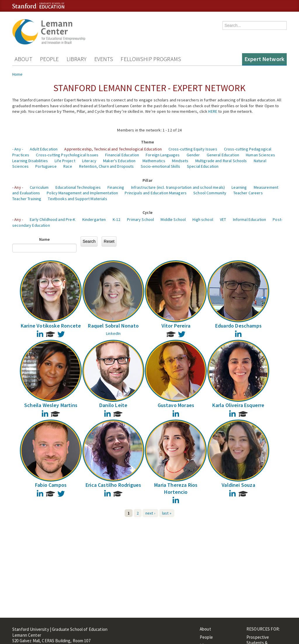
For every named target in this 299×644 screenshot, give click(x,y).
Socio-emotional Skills (160, 166)
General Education (223, 155)
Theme (147, 142)
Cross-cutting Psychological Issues (67, 155)
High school (203, 219)
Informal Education (250, 219)
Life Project (65, 161)
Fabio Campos (51, 485)
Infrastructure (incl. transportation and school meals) (178, 187)
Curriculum (39, 187)
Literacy (89, 161)
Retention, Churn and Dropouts (107, 166)
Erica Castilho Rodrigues (113, 485)
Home (18, 74)
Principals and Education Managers (156, 193)
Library (77, 59)
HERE (213, 111)
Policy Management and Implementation (82, 193)
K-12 (117, 219)
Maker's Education (119, 161)
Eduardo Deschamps (238, 326)
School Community (210, 193)
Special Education (203, 166)
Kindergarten (94, 219)
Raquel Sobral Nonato (113, 326)
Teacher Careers (248, 193)
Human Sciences (260, 155)
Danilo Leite (113, 405)
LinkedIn (113, 333)
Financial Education (122, 155)
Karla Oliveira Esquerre (238, 405)
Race (68, 166)
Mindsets (180, 161)
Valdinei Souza (238, 485)
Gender (193, 155)
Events (104, 59)
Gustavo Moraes (176, 405)
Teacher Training (27, 199)
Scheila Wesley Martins (51, 405)
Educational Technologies (78, 187)
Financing (116, 187)
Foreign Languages (163, 155)
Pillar (147, 180)
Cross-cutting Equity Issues (193, 149)
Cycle (147, 212)
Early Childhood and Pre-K (53, 219)
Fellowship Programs (151, 59)
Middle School (173, 219)
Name (45, 239)
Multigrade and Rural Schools (221, 161)
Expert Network (264, 59)
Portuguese (46, 166)
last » (167, 513)
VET (223, 219)
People (49, 59)
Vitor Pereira (176, 326)
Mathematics (154, 161)
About (24, 59)
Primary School (140, 219)
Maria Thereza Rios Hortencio (176, 488)
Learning (239, 187)
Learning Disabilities (30, 161)
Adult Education (44, 149)
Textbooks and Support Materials (77, 199)
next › (150, 513)
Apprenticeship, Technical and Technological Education (113, 149)
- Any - (18, 149)
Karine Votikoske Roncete (51, 326)
